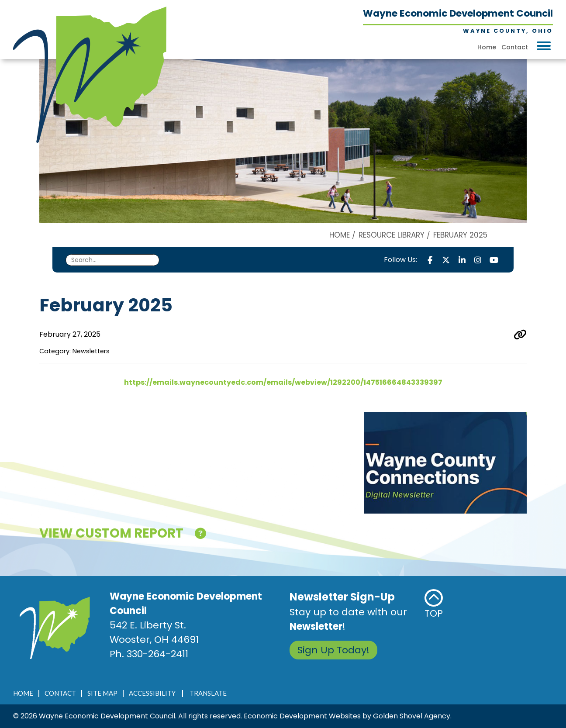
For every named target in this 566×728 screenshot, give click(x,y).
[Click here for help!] (200, 535)
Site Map (102, 693)
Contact (515, 47)
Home (487, 47)
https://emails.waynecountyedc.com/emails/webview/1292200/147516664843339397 (283, 382)
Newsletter (316, 626)
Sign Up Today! (333, 650)
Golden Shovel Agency (412, 716)
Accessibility (152, 693)
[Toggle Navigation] (544, 46)
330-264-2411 (157, 654)
